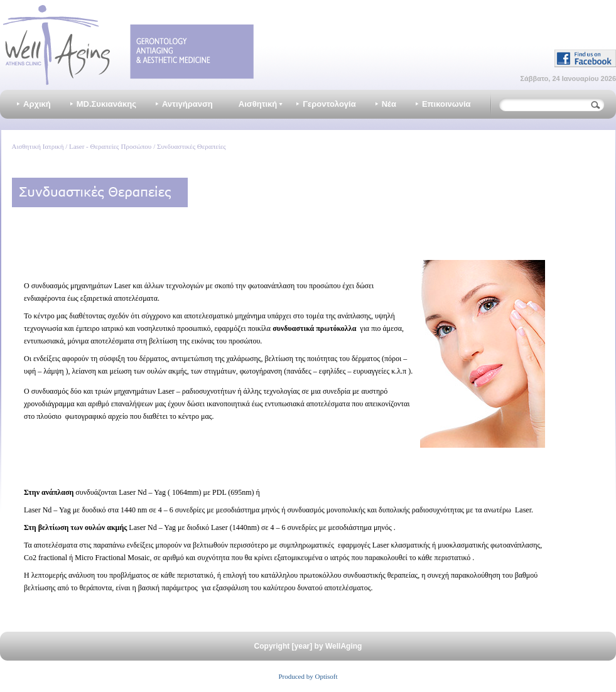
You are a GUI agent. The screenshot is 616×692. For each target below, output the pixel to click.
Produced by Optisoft (308, 676)
